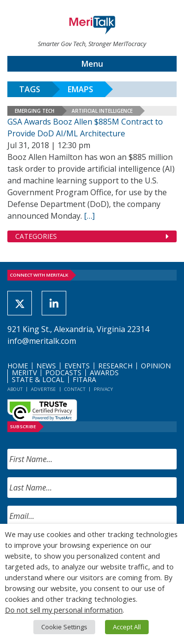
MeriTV (24, 373)
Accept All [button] (127, 627)
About (15, 389)
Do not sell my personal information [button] (64, 610)
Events (77, 366)
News (46, 366)
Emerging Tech (35, 111)
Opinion (156, 366)
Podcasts (63, 373)
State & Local (38, 379)
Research (115, 366)
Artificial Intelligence (102, 111)
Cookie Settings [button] (64, 627)
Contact (75, 389)
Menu (92, 64)
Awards (104, 373)
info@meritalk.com (42, 341)
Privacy (103, 389)
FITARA (84, 379)
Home (18, 366)
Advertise (43, 389)
